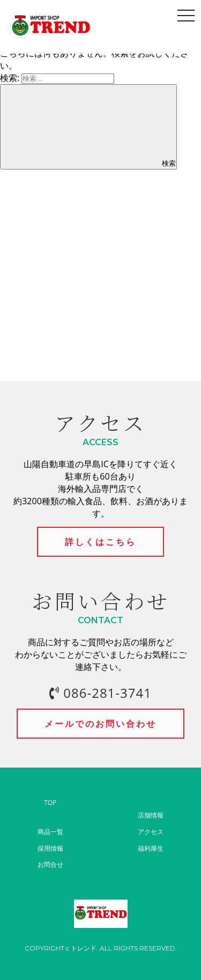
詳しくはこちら (100, 542)
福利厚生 (151, 848)
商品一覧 (50, 832)
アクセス (151, 832)
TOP (50, 803)
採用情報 (50, 848)
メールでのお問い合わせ (100, 724)
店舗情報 (151, 815)
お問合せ (50, 864)
